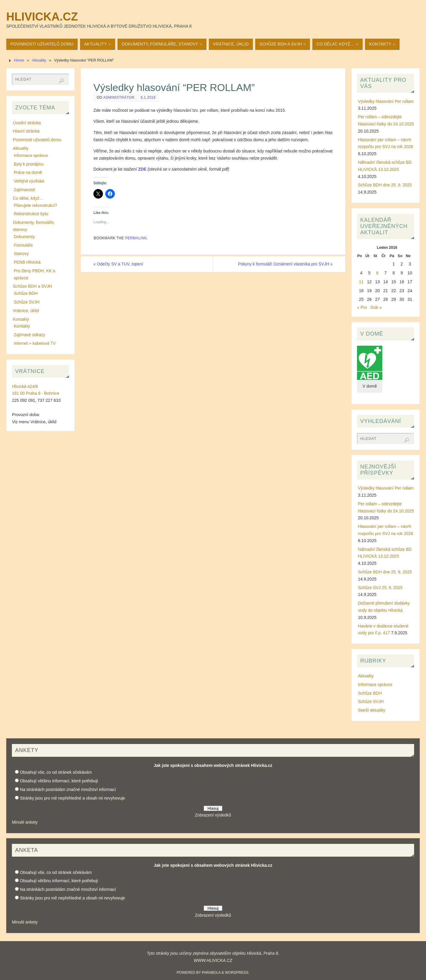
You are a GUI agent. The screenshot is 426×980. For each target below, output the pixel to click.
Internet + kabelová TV (35, 343)
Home (19, 60)
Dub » (376, 307)
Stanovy (21, 254)
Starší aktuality (372, 710)
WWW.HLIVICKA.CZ (213, 960)
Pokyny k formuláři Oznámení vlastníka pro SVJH (285, 264)
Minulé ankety (25, 822)
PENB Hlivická (27, 262)
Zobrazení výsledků (213, 815)
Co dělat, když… (28, 198)
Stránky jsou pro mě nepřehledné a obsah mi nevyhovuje (72, 798)
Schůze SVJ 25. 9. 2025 (380, 588)
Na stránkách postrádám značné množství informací (68, 789)
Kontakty (21, 319)
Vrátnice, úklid (26, 311)
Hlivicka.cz (42, 17)
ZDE (142, 169)
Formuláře (23, 245)
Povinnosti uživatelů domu (37, 140)
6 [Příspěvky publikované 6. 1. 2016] (378, 273)
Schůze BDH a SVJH (32, 286)
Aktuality (39, 60)
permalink (136, 238)
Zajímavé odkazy (29, 335)
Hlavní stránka (26, 131)
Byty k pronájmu (29, 164)
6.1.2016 (148, 97)
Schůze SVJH (26, 302)
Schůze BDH (26, 293)
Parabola (211, 973)
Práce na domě (28, 172)
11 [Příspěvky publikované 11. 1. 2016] (361, 282)
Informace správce (31, 155)
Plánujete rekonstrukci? (35, 205)
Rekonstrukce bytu (31, 214)
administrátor (119, 97)
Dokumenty (24, 237)
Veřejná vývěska (29, 181)
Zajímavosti (24, 190)
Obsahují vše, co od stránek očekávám (56, 772)
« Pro (362, 307)
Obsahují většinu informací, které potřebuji (59, 781)
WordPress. (237, 973)
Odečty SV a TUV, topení (118, 264)
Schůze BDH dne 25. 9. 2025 (385, 185)
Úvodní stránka (27, 123)
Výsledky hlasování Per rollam (386, 101)
